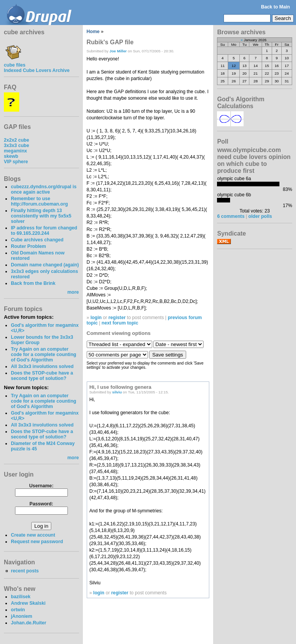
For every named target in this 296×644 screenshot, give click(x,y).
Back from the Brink (33, 283)
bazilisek (21, 597)
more (73, 292)
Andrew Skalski (28, 603)
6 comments (231, 216)
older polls (260, 216)
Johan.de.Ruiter (29, 623)
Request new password (37, 542)
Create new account (33, 535)
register (117, 318)
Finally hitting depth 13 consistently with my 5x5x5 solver (41, 216)
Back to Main (275, 7)
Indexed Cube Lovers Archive (37, 70)
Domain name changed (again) (45, 265)
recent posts (25, 571)
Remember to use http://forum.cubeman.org (39, 201)
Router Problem (28, 246)
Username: (41, 486)
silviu (117, 392)
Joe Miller (118, 51)
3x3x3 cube (17, 146)
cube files (15, 62)
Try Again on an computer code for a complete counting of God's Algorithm (44, 355)
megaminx (15, 151)
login (96, 318)
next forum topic (120, 323)
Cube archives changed (37, 240)
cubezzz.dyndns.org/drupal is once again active (44, 189)
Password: (41, 504)
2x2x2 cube (17, 140)
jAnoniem (21, 616)
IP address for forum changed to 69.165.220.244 (44, 231)
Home (93, 32)
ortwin (18, 610)
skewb (11, 156)
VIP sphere (16, 162)
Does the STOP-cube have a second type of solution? (42, 376)
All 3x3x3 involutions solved (42, 366)
